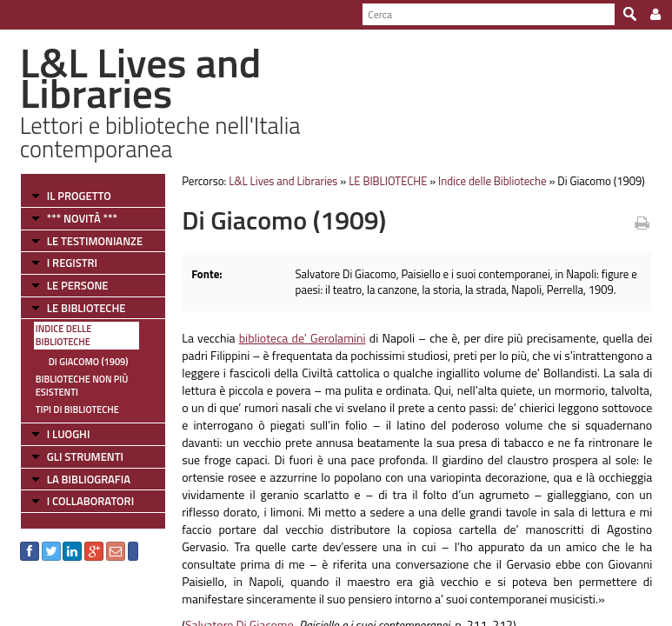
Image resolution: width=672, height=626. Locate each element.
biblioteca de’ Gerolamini (303, 338)
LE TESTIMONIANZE (95, 241)
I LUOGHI (69, 434)
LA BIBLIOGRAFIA (89, 479)
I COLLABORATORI (90, 501)
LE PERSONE (78, 285)
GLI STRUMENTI (85, 456)
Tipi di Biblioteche (77, 410)
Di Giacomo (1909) (89, 362)
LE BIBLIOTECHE (86, 308)
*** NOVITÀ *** (82, 218)
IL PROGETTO (79, 196)
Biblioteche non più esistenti (82, 386)
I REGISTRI (72, 263)
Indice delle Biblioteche (64, 335)
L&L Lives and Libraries (283, 181)
